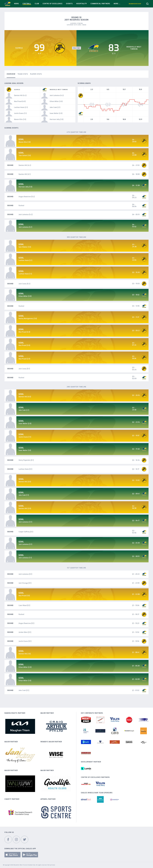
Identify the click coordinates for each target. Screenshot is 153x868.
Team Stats (23, 74)
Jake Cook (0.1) (24, 690)
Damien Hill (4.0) (25, 397)
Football (27, 4)
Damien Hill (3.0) (25, 482)
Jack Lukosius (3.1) (25, 522)
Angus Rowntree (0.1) (26, 623)
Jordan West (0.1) (25, 632)
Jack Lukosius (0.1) (25, 574)
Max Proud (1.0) (24, 596)
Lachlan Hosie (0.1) (25, 469)
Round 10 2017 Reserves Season (76, 19)
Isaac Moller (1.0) (25, 450)
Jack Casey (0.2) (24, 284)
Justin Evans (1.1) (25, 437)
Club (37, 4)
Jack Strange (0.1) (25, 583)
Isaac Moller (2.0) (25, 424)
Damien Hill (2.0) (25, 509)
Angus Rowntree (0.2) (27, 197)
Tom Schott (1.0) (25, 156)
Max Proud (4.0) (24, 332)
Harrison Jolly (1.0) (25, 187)
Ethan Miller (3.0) (25, 296)
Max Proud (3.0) (24, 345)
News (17, 4)
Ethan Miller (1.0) (25, 681)
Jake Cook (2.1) (24, 410)
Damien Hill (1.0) (25, 654)
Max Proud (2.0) (24, 359)
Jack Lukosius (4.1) (25, 227)
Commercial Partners (100, 4)
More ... (117, 4)
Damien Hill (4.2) (25, 165)
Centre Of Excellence (52, 4)
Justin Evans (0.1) (25, 641)
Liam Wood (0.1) (24, 605)
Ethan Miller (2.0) (25, 667)
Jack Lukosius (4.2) (26, 215)
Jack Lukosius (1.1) (25, 558)
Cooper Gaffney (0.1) (26, 532)
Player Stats (36, 74)
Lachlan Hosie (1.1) (25, 274)
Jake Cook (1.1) (24, 495)
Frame (53, 865)
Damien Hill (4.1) (25, 174)
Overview (11, 74)
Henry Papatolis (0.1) (26, 460)
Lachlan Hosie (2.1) (25, 260)
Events (69, 4)
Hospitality (82, 4)
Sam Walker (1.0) (25, 247)
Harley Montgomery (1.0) (28, 319)
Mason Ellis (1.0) (25, 142)
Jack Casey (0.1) (24, 369)
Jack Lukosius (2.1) (25, 544)
